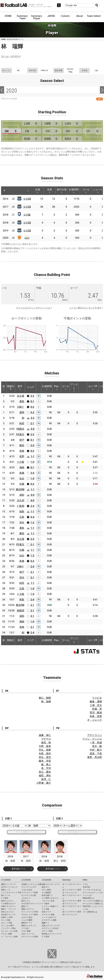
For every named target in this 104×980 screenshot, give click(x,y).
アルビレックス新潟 (30, 915)
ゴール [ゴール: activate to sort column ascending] (86, 191)
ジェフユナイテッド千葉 (11, 893)
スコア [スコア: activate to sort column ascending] (30, 387)
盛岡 (22, 412)
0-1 (32, 401)
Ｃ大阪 (21, 462)
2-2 (32, 418)
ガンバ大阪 (6, 920)
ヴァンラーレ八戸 (29, 887)
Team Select (94, 16)
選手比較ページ (19, 869)
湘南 (22, 467)
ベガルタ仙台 (27, 890)
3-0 (32, 473)
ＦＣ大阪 (45, 909)
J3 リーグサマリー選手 (72, 912)
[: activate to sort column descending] (4, 191)
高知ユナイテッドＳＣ (51, 926)
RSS (100, 99)
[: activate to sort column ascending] (10, 191)
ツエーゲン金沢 (48, 901)
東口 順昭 (45, 698)
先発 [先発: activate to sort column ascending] (50, 191)
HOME (8, 16)
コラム (85, 884)
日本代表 (86, 887)
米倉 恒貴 (96, 716)
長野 (22, 456)
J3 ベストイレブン (70, 915)
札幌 (22, 484)
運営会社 (64, 962)
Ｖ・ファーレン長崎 (9, 937)
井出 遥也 (45, 757)
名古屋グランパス (8, 915)
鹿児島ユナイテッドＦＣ (52, 934)
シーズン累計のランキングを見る (85, 308)
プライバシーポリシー (50, 962)
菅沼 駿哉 (96, 713)
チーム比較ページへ (27, 832)
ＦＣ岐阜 (45, 904)
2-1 (32, 423)
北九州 (21, 500)
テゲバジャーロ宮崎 (30, 937)
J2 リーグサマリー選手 (72, 901)
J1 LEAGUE (6, 880)
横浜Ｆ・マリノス (8, 909)
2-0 (32, 445)
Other (85, 880)
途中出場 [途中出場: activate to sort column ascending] (62, 191)
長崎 (22, 451)
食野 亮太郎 (95, 757)
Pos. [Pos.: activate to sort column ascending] (57, 387)
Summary (66, 880)
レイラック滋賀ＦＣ (50, 906)
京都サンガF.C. (7, 917)
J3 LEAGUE (47, 880)
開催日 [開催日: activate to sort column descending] (11, 387)
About (80, 16)
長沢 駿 (97, 746)
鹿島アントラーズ (8, 884)
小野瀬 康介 (44, 783)
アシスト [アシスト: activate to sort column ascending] (74, 387)
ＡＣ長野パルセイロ (50, 898)
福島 (22, 511)
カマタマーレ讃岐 (49, 920)
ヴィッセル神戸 (7, 926)
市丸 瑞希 (45, 750)
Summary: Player (37, 17)
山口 (27, 238)
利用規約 (27, 962)
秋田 (22, 423)
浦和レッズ (6, 890)
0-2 (32, 407)
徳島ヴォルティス (29, 926)
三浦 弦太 (96, 705)
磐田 (22, 445)
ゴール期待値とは (90, 912)
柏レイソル (6, 895)
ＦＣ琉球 (45, 937)
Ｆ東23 (20, 506)
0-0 (32, 429)
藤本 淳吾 (45, 761)
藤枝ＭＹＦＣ (27, 923)
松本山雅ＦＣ (47, 895)
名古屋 (21, 396)
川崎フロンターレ (8, 906)
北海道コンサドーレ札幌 (31, 884)
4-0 (32, 500)
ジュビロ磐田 (27, 920)
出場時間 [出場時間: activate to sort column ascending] (74, 191)
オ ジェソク (95, 720)
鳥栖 (22, 473)
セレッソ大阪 (7, 923)
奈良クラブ (46, 912)
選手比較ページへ (77, 832)
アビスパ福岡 (7, 934)
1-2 (32, 522)
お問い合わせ (75, 962)
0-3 (32, 451)
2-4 (32, 506)
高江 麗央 (45, 772)
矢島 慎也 (45, 753)
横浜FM (20, 489)
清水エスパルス (7, 912)
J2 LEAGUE (26, 880)
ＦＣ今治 (25, 928)
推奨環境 (36, 962)
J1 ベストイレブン (70, 893)
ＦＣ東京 (5, 898)
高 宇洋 (46, 768)
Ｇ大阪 (27, 215)
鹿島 (22, 401)
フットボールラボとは (92, 890)
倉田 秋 (46, 742)
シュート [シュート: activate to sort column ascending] (98, 191)
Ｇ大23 (27, 199)
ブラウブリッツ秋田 (30, 893)
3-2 (32, 412)
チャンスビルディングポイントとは (33, 308)
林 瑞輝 (46, 702)
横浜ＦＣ (25, 906)
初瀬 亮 (97, 709)
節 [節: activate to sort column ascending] (4, 387)
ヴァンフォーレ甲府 (30, 912)
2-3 (32, 396)
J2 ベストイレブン (70, 904)
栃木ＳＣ (45, 887)
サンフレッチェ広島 (9, 931)
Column (65, 16)
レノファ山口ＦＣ (49, 917)
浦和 (22, 495)
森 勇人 (46, 765)
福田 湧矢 (45, 776)
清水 (22, 522)
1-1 (32, 456)
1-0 (32, 462)
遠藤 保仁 (45, 735)
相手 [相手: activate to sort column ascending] (20, 387)
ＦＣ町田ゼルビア (8, 904)
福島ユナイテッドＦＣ (51, 884)
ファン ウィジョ (92, 739)
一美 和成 (96, 742)
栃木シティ (26, 901)
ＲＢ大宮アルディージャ (31, 904)
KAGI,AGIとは (88, 898)
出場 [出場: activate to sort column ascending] (38, 191)
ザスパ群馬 (46, 890)
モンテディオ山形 (29, 895)
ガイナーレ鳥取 (48, 915)
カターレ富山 (27, 917)
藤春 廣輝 (96, 702)
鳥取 (22, 600)
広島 (22, 517)
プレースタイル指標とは (93, 901)
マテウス (46, 739)
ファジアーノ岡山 (8, 928)
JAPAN (51, 16)
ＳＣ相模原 (46, 893)
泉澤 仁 (46, 779)
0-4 (32, 517)
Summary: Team (22, 17)
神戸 (22, 440)
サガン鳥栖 (26, 931)
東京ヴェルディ (7, 901)
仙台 (22, 478)
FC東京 (20, 434)
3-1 (32, 616)
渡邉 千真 (96, 753)
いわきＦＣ (26, 898)
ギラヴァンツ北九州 (50, 928)
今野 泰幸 (45, 746)
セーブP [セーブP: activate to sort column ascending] (93, 387)
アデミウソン (95, 735)
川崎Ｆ (21, 407)
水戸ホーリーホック (9, 887)
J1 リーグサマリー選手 (72, 890)
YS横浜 (20, 429)
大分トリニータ (28, 934)
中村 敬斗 (96, 750)
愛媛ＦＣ (45, 923)
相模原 (21, 611)
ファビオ (97, 698)
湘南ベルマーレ (28, 909)
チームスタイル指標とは (93, 904)
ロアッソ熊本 (47, 931)
